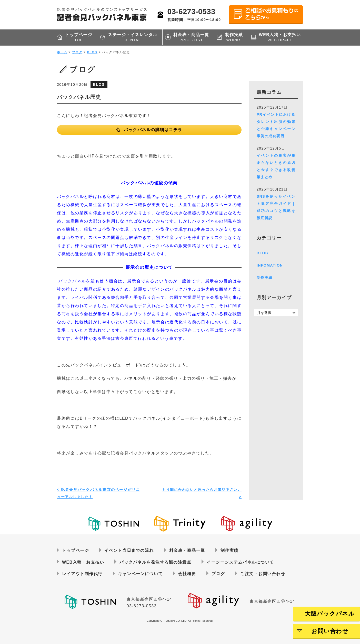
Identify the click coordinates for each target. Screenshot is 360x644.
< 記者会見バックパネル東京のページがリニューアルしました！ (98, 493)
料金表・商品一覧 (191, 37)
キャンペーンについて (140, 574)
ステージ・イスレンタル (133, 37)
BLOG (92, 52)
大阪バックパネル (330, 614)
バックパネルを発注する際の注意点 (155, 562)
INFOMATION (270, 265)
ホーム (62, 52)
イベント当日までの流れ (129, 550)
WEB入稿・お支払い (280, 37)
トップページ (79, 37)
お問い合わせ (330, 631)
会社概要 (187, 574)
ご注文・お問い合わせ (263, 574)
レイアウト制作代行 (82, 574)
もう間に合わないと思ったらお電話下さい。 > (202, 493)
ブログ (77, 52)
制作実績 (234, 37)
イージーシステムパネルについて (240, 562)
